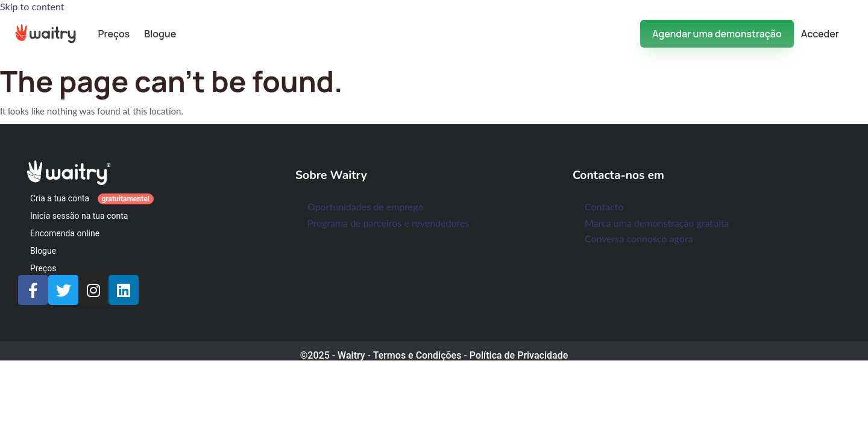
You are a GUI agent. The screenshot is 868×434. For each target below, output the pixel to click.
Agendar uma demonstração (717, 34)
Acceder (820, 34)
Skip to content (32, 6)
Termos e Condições (417, 355)
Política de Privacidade (519, 355)
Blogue (160, 34)
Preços (114, 34)
